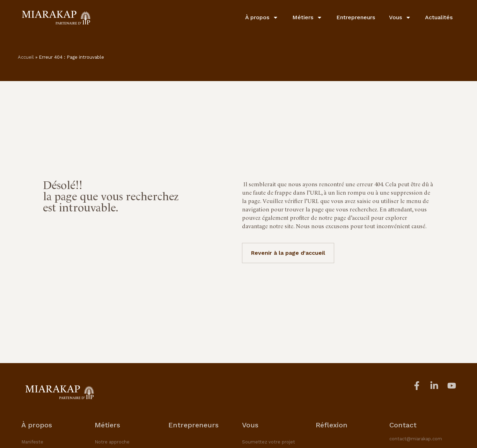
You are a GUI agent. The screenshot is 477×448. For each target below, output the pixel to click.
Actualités (439, 17)
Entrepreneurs (356, 17)
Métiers (307, 17)
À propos (262, 17)
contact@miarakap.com (416, 439)
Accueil (26, 57)
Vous (400, 17)
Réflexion (332, 425)
